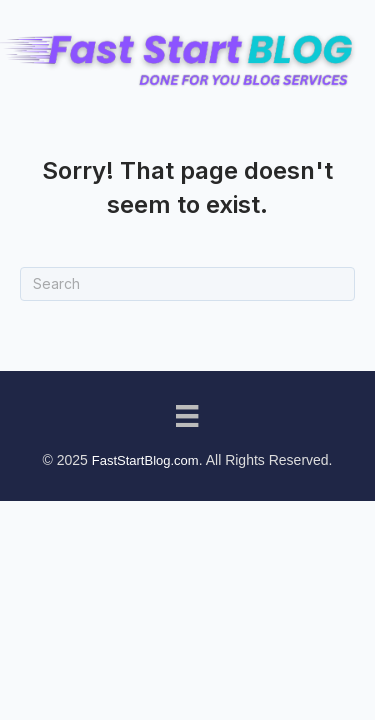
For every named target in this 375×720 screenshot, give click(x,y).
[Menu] (187, 416)
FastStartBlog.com (145, 460)
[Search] (187, 284)
